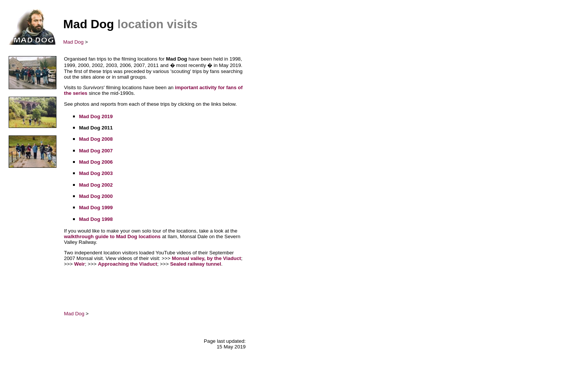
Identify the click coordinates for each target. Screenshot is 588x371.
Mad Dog (73, 42)
